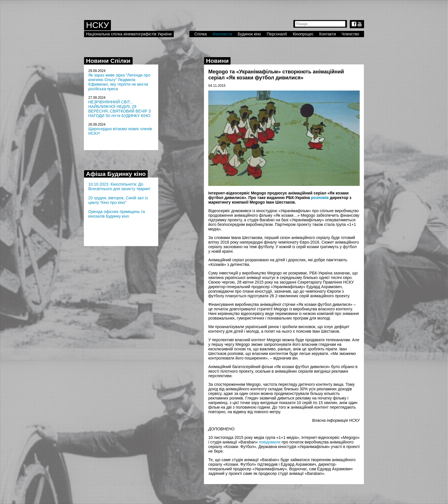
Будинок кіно (249, 34)
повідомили (270, 442)
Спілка (200, 34)
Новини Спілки (108, 61)
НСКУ (97, 25)
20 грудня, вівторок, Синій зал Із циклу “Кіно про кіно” (118, 200)
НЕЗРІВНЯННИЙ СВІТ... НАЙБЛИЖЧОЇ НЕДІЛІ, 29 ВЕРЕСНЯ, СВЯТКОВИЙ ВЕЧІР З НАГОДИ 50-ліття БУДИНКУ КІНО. (120, 109)
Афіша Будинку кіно (116, 174)
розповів (320, 198)
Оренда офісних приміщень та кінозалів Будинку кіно (117, 214)
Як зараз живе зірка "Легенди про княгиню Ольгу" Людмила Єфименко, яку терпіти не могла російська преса (119, 82)
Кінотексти (222, 34)
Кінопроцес (303, 34)
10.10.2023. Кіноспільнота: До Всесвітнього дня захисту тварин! (119, 186)
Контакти (327, 34)
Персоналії (277, 34)
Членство (351, 34)
